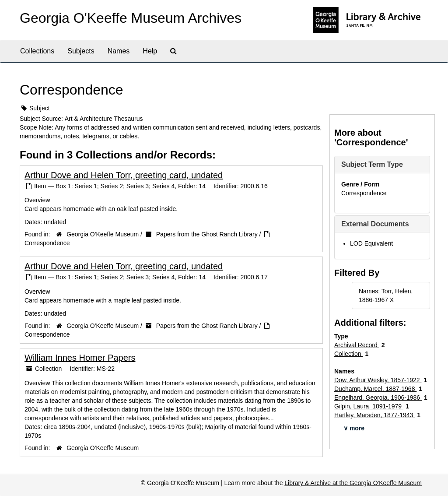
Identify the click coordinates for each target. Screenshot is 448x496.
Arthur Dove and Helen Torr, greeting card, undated (124, 175)
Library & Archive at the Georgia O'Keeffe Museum (353, 483)
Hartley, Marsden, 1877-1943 (374, 415)
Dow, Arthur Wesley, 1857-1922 (378, 380)
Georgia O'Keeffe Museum (103, 234)
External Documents (375, 224)
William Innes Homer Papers (80, 358)
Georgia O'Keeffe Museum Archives (131, 18)
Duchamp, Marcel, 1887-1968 (375, 389)
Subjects (81, 51)
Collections (37, 51)
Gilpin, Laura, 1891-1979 (369, 406)
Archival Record (357, 345)
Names (119, 51)
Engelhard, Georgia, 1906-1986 (378, 398)
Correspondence (47, 243)
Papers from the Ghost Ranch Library (207, 234)
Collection (348, 354)
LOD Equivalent (371, 243)
